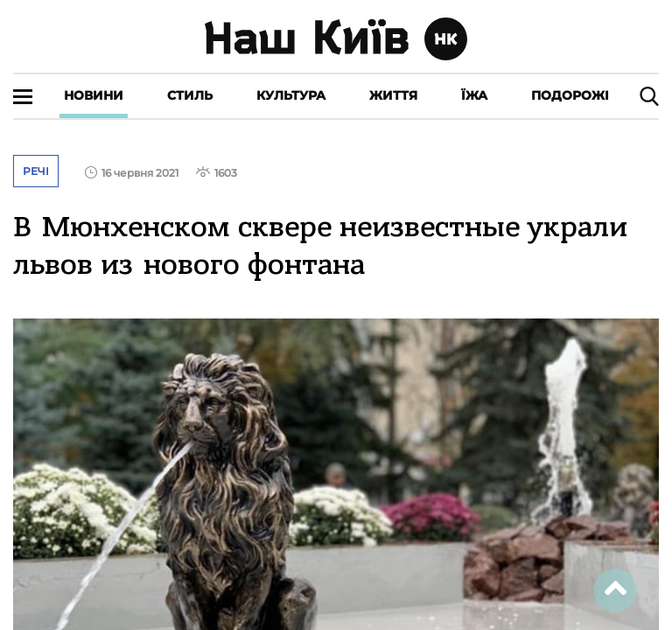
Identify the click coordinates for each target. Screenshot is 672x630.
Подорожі (570, 95)
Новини (94, 95)
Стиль (190, 95)
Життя (393, 95)
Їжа (474, 95)
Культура (291, 95)
